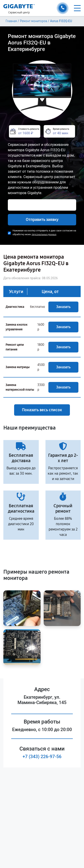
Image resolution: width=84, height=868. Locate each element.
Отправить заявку (42, 220)
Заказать (63, 307)
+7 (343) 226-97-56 (42, 757)
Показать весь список (42, 410)
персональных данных (44, 234)
